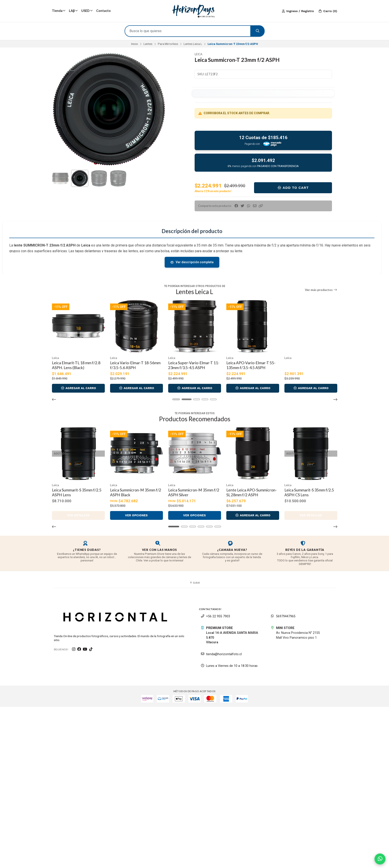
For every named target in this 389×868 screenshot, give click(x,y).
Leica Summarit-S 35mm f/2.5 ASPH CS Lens (307, 490)
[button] (261, 206)
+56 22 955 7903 (215, 613)
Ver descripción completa (192, 262)
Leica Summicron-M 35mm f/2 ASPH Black (133, 490)
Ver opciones (136, 512)
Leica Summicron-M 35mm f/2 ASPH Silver (191, 490)
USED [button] (87, 11)
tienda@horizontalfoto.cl (221, 650)
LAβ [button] (73, 11)
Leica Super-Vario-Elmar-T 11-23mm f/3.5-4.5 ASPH (249, 365)
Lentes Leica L (193, 44)
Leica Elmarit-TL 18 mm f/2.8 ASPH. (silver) (74, 365)
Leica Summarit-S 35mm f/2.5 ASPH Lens (74, 490)
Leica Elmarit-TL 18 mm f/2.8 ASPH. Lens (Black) (132, 365)
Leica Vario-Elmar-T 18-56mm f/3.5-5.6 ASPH (191, 365)
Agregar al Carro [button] (78, 386)
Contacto (103, 11)
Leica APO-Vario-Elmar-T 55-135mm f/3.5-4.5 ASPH (307, 365)
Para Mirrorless (168, 44)
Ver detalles (78, 512)
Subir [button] (195, 579)
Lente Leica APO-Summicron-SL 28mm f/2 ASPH (250, 490)
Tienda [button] (59, 11)
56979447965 (283, 613)
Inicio (135, 44)
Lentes (148, 44)
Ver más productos (321, 290)
